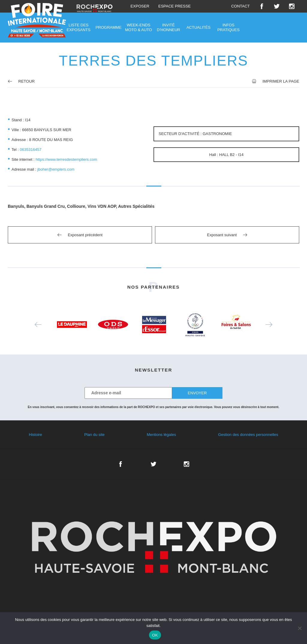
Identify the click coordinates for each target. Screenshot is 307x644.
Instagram (292, 6)
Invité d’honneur (168, 27)
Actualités (198, 27)
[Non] (300, 628)
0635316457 (31, 150)
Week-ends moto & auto (139, 27)
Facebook (262, 6)
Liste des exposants (78, 27)
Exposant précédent (85, 235)
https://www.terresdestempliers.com (66, 159)
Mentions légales (161, 435)
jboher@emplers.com (56, 169)
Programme (109, 27)
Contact (240, 6)
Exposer (140, 6)
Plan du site (94, 435)
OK (155, 635)
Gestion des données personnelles (248, 435)
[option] (72, 325)
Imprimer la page (281, 81)
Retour (21, 81)
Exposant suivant (222, 235)
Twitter (277, 6)
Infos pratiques (228, 27)
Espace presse (174, 6)
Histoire (35, 435)
